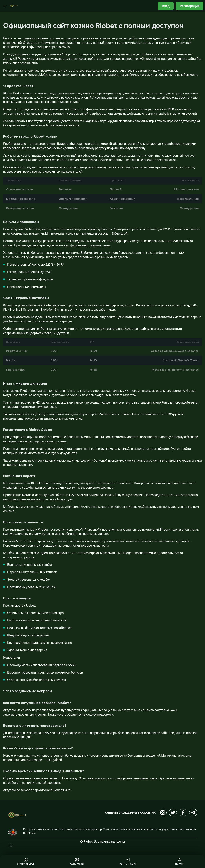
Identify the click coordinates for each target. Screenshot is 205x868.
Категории (77, 861)
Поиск (179, 861)
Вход (166, 6)
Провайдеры (26, 861)
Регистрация (190, 6)
